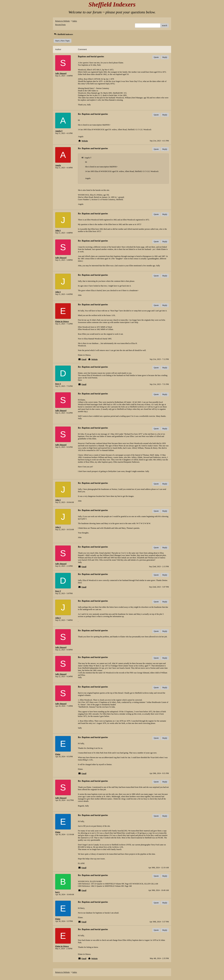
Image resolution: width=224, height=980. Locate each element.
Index (75, 21)
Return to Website (62, 21)
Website (85, 141)
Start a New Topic (63, 41)
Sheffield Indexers (63, 34)
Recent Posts (60, 24)
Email (84, 359)
